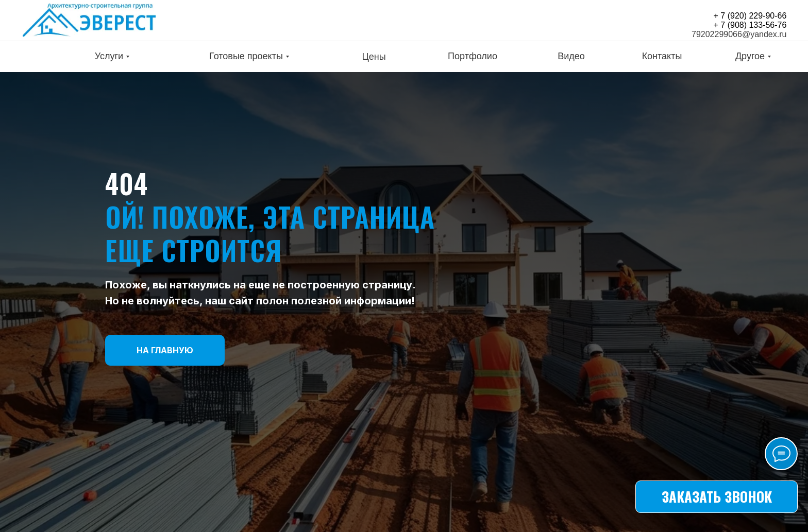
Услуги (109, 56)
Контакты (662, 56)
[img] (89, 20)
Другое (750, 56)
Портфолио (473, 56)
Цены (374, 57)
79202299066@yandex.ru (739, 34)
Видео (571, 56)
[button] (717, 497)
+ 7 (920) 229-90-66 (750, 16)
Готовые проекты (246, 56)
